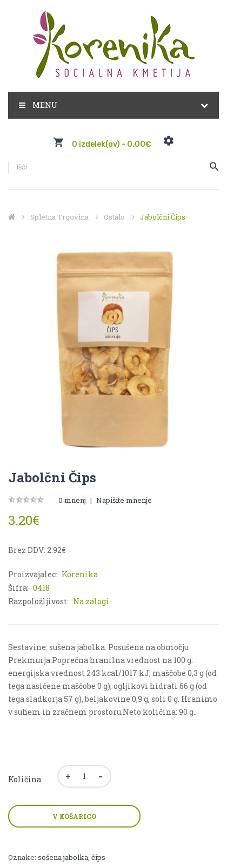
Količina (25, 779)
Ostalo (114, 217)
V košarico (74, 816)
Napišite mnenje (124, 500)
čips (98, 857)
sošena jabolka (63, 857)
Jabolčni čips (163, 217)
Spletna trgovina (59, 217)
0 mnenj (72, 500)
